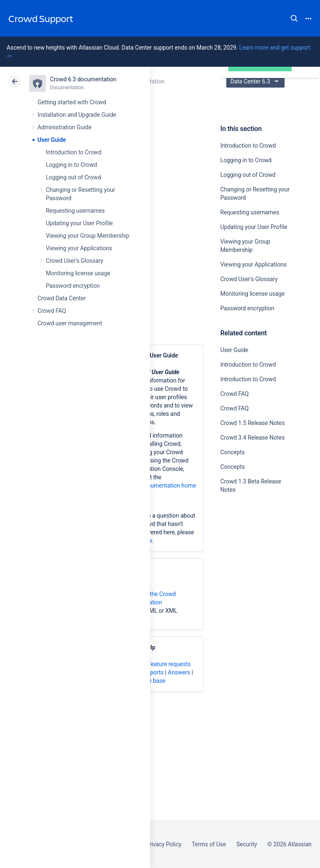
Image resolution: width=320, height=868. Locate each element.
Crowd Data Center (62, 298)
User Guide (52, 140)
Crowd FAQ (52, 311)
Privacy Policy (164, 844)
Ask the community (250, 571)
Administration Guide (65, 127)
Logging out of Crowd (74, 177)
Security (247, 844)
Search (294, 18)
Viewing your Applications (79, 248)
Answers (179, 672)
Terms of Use (209, 844)
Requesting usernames (75, 211)
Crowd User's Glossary (75, 261)
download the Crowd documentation (149, 598)
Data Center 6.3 (256, 81)
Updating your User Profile (79, 223)
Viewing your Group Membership (87, 236)
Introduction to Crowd (74, 152)
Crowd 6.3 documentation (83, 79)
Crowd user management (70, 323)
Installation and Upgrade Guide (77, 115)
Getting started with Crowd (72, 102)
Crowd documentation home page (159, 490)
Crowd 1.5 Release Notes (253, 423)
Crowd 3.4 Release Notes (253, 438)
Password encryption (73, 286)
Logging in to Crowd (71, 165)
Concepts (233, 452)
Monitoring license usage (78, 273)
